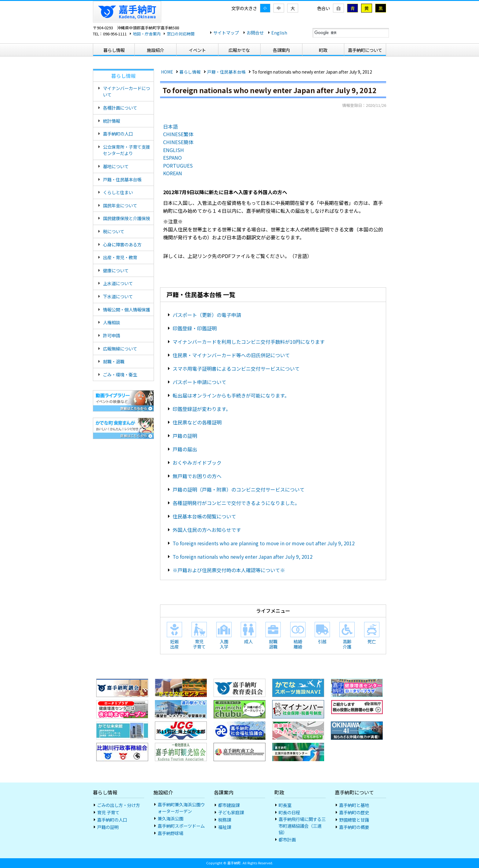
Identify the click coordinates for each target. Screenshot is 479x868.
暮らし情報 (190, 72)
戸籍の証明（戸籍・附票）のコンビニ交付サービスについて (239, 489)
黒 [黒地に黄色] (381, 8)
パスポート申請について (199, 382)
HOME (167, 72)
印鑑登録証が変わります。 (202, 409)
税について (114, 231)
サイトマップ (226, 33)
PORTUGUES (178, 165)
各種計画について (120, 108)
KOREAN (173, 173)
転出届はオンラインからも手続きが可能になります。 (231, 395)
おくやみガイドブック (197, 463)
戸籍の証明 (185, 436)
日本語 (170, 126)
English (279, 33)
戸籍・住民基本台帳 (226, 72)
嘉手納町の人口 (118, 134)
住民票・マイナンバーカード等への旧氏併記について (231, 355)
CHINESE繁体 (178, 134)
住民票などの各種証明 (197, 422)
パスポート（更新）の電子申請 (207, 315)
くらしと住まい (118, 192)
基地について (116, 166)
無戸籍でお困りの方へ (197, 476)
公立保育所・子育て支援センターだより (126, 150)
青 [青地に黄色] (353, 8)
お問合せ (255, 33)
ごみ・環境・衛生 (120, 374)
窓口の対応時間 (181, 34)
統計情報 (112, 121)
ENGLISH (174, 150)
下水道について (118, 296)
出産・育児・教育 (120, 257)
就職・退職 (114, 361)
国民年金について (120, 205)
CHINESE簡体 (178, 142)
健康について (116, 270)
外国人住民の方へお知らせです (207, 530)
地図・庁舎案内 (147, 34)
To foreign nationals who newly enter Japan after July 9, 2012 (243, 557)
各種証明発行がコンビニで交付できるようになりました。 (236, 503)
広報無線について (120, 349)
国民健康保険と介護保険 (126, 218)
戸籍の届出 (185, 449)
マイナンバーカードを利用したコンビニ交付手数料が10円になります (249, 342)
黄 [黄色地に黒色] (367, 8)
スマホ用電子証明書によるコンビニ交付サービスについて (236, 369)
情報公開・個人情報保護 (126, 309)
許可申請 (112, 335)
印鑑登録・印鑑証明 (195, 328)
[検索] (351, 33)
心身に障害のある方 (122, 244)
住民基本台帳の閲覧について (204, 516)
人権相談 (112, 322)
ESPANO (172, 158)
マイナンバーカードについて (126, 91)
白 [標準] (338, 8)
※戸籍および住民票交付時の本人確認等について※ (229, 570)
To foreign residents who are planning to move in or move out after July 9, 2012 (264, 543)
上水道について (118, 283)
